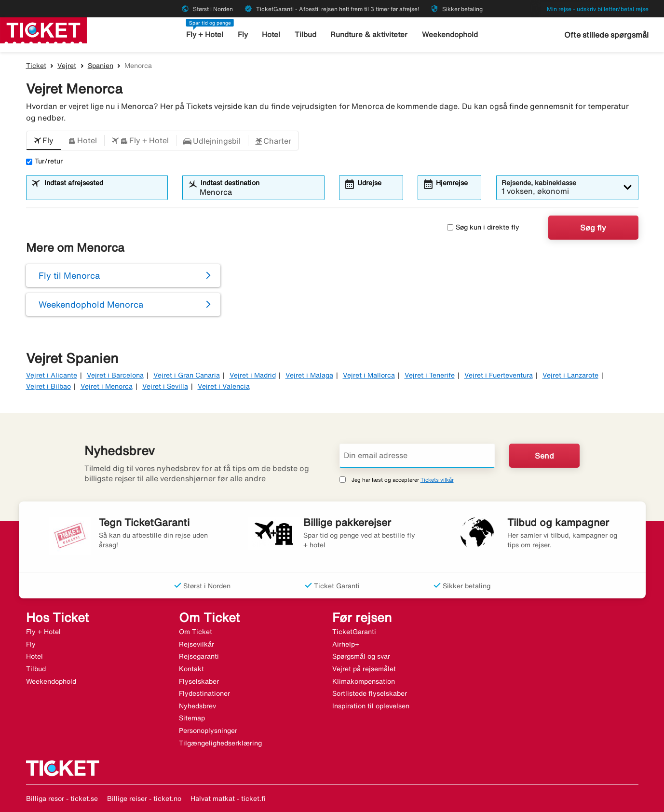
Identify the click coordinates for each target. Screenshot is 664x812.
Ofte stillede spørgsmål (606, 35)
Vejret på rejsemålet (364, 669)
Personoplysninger (208, 731)
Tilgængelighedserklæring (220, 743)
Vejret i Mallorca (369, 375)
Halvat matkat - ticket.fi (228, 798)
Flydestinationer (204, 693)
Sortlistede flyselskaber (370, 693)
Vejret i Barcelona (115, 375)
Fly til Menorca (69, 275)
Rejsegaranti (199, 656)
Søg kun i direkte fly (483, 227)
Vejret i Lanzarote (570, 375)
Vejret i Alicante (52, 375)
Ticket (36, 66)
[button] (44, 141)
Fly (243, 34)
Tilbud (306, 34)
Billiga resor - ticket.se (62, 798)
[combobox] (103, 192)
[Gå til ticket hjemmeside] (43, 29)
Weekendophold (449, 34)
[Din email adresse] (417, 456)
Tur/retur (44, 161)
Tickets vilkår (437, 480)
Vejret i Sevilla (165, 386)
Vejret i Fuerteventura (499, 375)
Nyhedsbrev (197, 706)
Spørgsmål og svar (361, 656)
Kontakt (191, 669)
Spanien (101, 66)
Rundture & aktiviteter (370, 34)
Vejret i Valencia (224, 386)
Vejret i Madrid (253, 375)
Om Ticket (196, 632)
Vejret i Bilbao (48, 386)
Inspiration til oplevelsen (371, 706)
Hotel (272, 34)
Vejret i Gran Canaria (187, 375)
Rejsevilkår (196, 644)
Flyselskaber (199, 681)
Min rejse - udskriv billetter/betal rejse (598, 9)
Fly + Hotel (206, 34)
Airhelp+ (346, 644)
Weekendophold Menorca (91, 304)
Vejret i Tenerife (430, 375)
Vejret (67, 66)
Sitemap (192, 718)
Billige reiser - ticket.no (144, 798)
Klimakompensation (364, 681)
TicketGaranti (354, 632)
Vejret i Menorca (107, 386)
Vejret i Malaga (309, 375)
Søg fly (593, 228)
